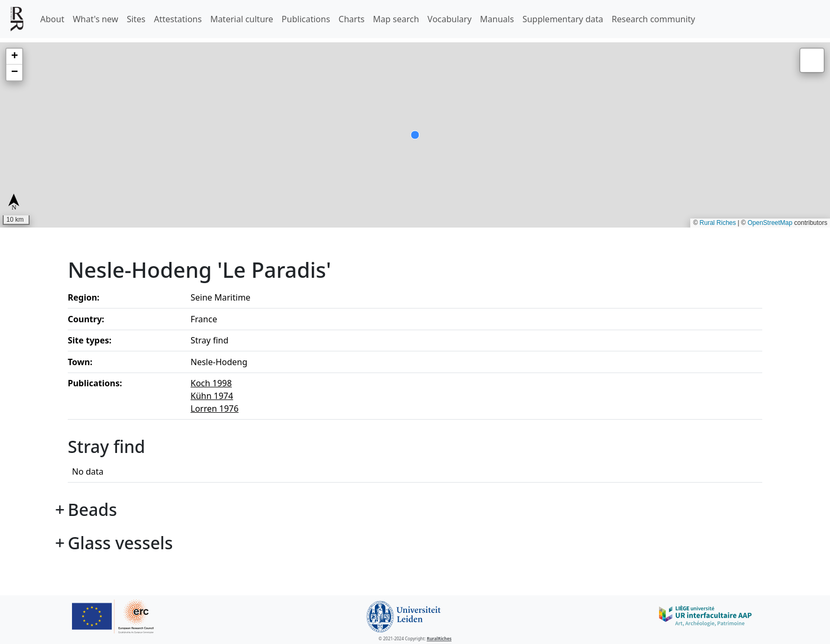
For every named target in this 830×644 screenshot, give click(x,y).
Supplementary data (563, 19)
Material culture (242, 19)
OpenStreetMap (770, 223)
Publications (306, 19)
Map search (396, 19)
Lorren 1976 (215, 409)
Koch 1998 (211, 383)
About (52, 19)
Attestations (178, 19)
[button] (14, 57)
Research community (654, 19)
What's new (95, 19)
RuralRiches (439, 638)
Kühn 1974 (212, 396)
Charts (352, 19)
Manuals (497, 19)
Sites (136, 19)
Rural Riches (718, 223)
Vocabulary (450, 19)
